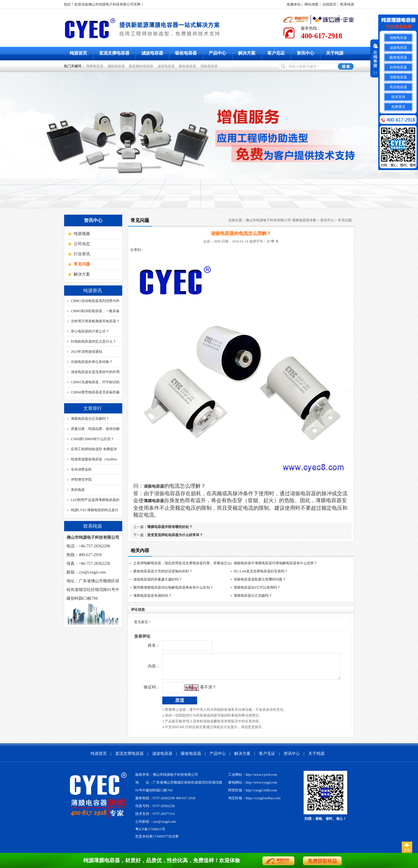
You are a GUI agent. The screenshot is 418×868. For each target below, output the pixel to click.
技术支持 (398, 97)
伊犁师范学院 (81, 480)
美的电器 (78, 490)
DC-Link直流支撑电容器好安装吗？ (261, 571)
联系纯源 (347, 4)
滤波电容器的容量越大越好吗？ (158, 579)
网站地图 (311, 4)
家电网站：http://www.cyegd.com (253, 787)
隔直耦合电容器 (142, 66)
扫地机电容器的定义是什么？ (93, 341)
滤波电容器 (152, 53)
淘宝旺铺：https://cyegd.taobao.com (254, 802)
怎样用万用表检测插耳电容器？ (95, 321)
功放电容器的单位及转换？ (92, 362)
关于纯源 (335, 53)
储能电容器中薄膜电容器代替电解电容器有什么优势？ (275, 563)
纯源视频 (82, 234)
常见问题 (345, 220)
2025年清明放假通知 (87, 352)
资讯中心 (305, 53)
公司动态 (82, 244)
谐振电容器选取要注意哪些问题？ (260, 579)
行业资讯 (82, 254)
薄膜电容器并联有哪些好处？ (170, 527)
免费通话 (398, 107)
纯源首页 (78, 53)
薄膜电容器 (96, 66)
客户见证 (276, 53)
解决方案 (247, 53)
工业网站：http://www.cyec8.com (253, 779)
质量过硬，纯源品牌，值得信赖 (95, 429)
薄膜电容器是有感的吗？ (152, 596)
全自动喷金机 (81, 469)
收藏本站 (294, 4)
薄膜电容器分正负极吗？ (90, 419)
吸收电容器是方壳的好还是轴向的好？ (163, 571)
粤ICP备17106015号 (150, 833)
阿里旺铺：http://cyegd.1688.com (253, 795)
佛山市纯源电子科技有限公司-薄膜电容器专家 (281, 220)
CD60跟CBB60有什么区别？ (92, 439)
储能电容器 (117, 66)
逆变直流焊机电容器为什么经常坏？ (175, 535)
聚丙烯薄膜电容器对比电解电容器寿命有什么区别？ (173, 587)
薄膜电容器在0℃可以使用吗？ (257, 587)
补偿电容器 (398, 67)
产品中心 (217, 53)
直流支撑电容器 (114, 53)
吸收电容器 (186, 53)
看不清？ (196, 691)
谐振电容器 (210, 66)
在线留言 (329, 4)
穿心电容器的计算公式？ (90, 331)
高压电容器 (398, 87)
